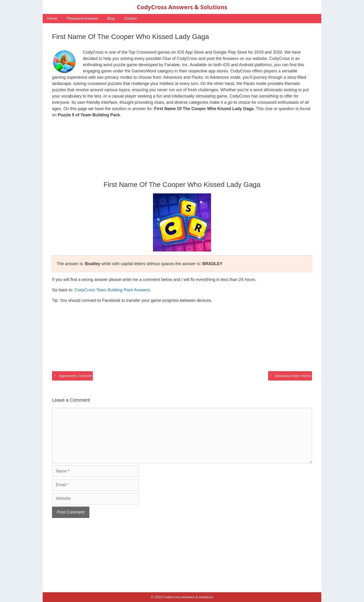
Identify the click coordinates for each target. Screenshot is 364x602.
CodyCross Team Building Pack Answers (112, 290)
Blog (111, 18)
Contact (130, 18)
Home (52, 18)
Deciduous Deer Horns (293, 376)
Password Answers (82, 18)
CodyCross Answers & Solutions (182, 7)
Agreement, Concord (75, 376)
